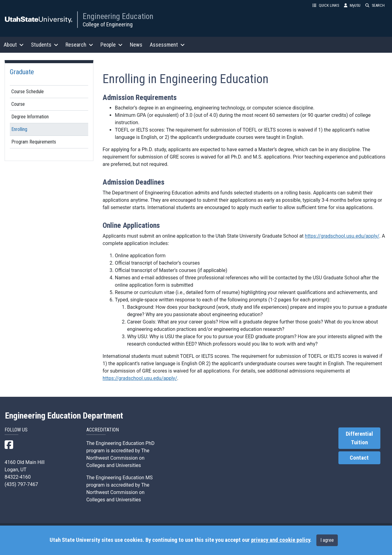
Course (18, 104)
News (136, 45)
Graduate (22, 72)
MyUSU (352, 5)
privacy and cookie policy (281, 540)
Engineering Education (118, 16)
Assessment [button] (167, 45)
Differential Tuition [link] (359, 438)
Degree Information (30, 117)
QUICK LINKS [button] (326, 5)
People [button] (111, 45)
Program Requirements (34, 142)
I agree (327, 540)
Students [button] (45, 45)
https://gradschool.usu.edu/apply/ (342, 236)
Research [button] (79, 45)
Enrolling (19, 129)
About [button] (14, 45)
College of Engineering (108, 24)
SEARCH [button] (375, 5)
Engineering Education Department (64, 416)
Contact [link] (359, 458)
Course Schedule (28, 92)
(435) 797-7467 (21, 484)
